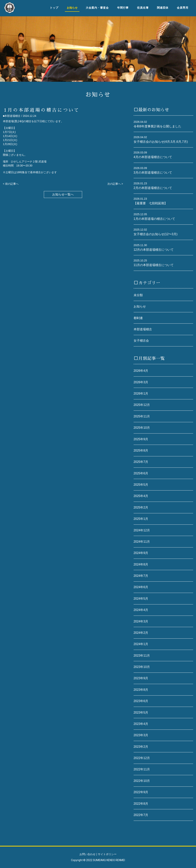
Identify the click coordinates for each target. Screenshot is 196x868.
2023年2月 (141, 747)
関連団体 (163, 8)
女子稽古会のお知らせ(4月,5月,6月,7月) (161, 142)
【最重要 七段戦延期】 (150, 203)
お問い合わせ (87, 854)
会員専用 (183, 8)
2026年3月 (141, 382)
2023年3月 (141, 735)
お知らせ (140, 306)
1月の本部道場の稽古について (154, 219)
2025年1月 (141, 519)
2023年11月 (142, 656)
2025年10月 (142, 428)
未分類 (138, 295)
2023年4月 (141, 724)
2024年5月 (141, 599)
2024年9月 (141, 553)
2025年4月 (141, 496)
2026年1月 (141, 394)
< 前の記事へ (11, 184)
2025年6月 (141, 473)
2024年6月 (141, 587)
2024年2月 (141, 633)
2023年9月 (141, 678)
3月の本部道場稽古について (153, 173)
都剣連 (138, 318)
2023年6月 (141, 701)
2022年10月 (142, 781)
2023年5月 (141, 713)
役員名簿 (143, 8)
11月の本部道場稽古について (154, 265)
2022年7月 (141, 815)
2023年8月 (141, 690)
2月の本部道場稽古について (153, 188)
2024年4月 (141, 610)
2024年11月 (142, 542)
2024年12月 (142, 530)
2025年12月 (142, 405)
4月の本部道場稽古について (153, 157)
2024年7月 (141, 576)
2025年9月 (141, 439)
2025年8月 (141, 450)
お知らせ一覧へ (63, 194)
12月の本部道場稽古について (154, 250)
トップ (54, 8)
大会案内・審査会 (97, 8)
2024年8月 (141, 564)
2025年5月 (141, 485)
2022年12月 (142, 758)
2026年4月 (141, 371)
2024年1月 (141, 644)
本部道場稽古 (143, 329)
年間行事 (123, 8)
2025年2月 (141, 507)
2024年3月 (141, 621)
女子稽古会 (141, 341)
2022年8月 (141, 804)
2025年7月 (141, 462)
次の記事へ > (115, 184)
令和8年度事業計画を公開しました (157, 126)
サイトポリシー (107, 854)
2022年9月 (141, 792)
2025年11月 (142, 416)
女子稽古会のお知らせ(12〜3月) (156, 234)
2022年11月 (142, 769)
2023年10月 (142, 667)
